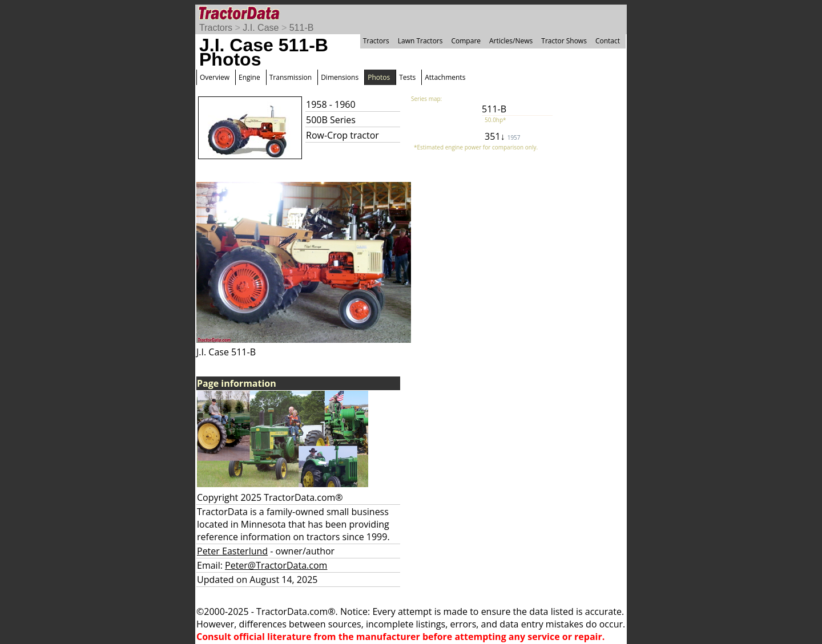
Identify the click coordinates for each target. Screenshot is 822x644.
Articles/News (511, 41)
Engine (249, 77)
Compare (466, 41)
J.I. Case (261, 28)
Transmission (291, 77)
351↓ (502, 136)
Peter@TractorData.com (276, 565)
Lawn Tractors (420, 41)
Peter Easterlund (232, 551)
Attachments (445, 77)
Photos (379, 77)
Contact (608, 41)
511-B (302, 28)
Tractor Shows (564, 41)
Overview (215, 77)
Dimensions (340, 77)
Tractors (216, 28)
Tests (407, 77)
